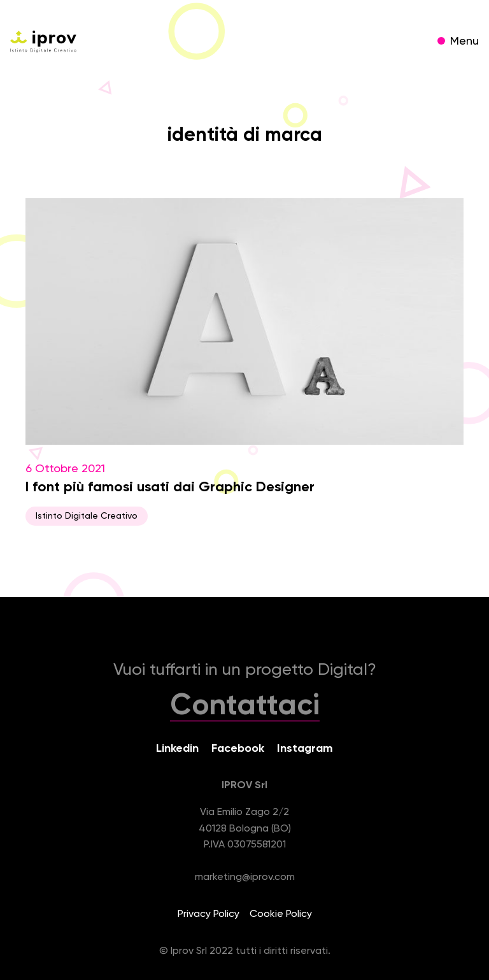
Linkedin (177, 749)
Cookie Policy (281, 914)
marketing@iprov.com (245, 877)
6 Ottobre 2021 (244, 362)
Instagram (305, 749)
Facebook (238, 749)
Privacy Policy (209, 914)
